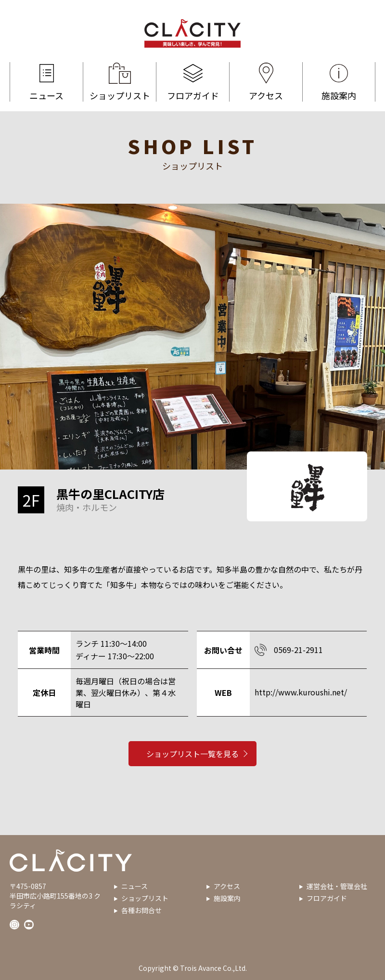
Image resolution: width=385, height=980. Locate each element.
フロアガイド (193, 82)
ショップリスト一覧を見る (192, 758)
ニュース (46, 82)
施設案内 (339, 82)
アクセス (266, 82)
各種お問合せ (141, 910)
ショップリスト (120, 82)
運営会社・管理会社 (337, 886)
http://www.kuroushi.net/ (301, 692)
